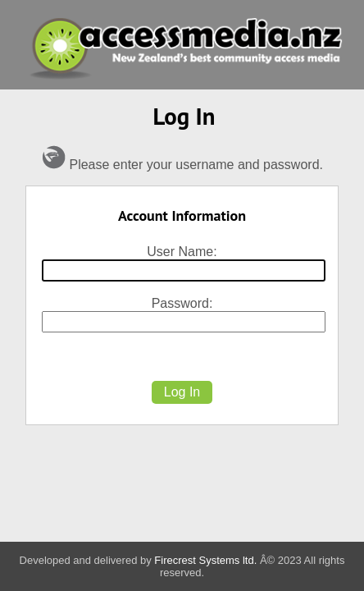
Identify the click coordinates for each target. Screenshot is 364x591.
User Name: (182, 252)
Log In (182, 392)
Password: (182, 303)
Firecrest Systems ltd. (205, 560)
